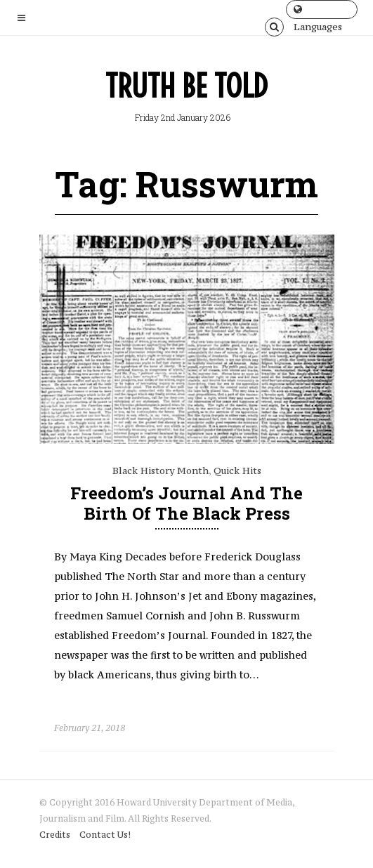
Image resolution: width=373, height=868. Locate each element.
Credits (55, 835)
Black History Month (161, 471)
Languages (318, 12)
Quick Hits (237, 471)
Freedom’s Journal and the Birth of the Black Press (186, 504)
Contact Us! (105, 835)
